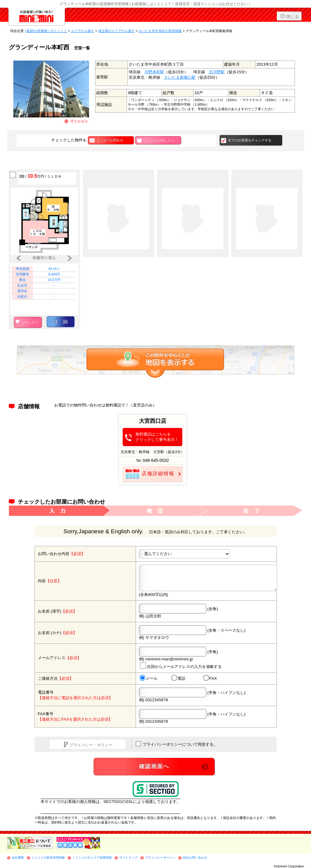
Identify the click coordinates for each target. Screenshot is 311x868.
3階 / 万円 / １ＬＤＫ (41, 176)
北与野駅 (217, 72)
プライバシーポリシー (160, 858)
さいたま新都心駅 (180, 77)
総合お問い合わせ (195, 858)
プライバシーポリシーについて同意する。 (177, 744)
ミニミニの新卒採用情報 (48, 858)
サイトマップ (128, 858)
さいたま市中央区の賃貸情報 (160, 31)
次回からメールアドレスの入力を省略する (180, 665)
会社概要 (18, 858)
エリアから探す (83, 31)
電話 (178, 678)
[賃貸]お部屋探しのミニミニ (46, 31)
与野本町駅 (154, 72)
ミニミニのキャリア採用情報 (92, 858)
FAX (210, 678)
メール (148, 678)
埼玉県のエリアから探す (116, 31)
